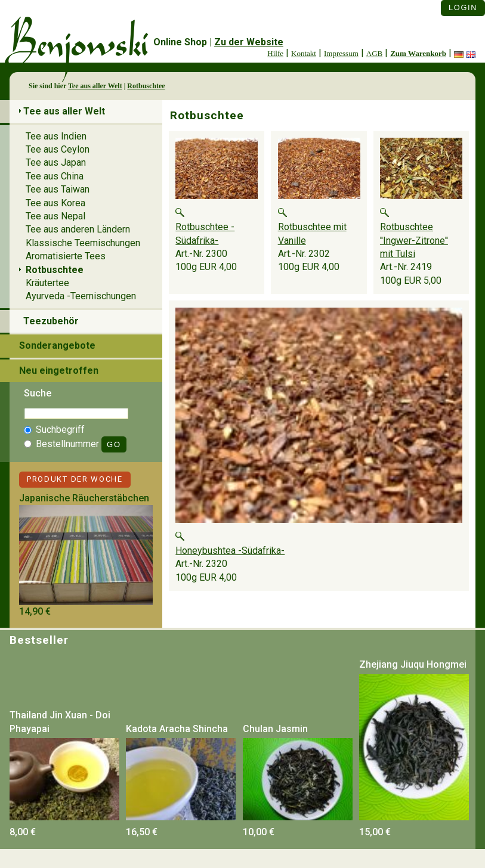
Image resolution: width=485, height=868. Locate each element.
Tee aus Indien (56, 136)
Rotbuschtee (146, 86)
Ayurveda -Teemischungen (81, 296)
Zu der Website (249, 42)
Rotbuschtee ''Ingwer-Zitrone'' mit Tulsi (414, 240)
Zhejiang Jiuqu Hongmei (413, 664)
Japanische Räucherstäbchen (84, 498)
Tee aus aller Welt (95, 86)
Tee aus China (55, 176)
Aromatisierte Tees (66, 256)
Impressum (341, 53)
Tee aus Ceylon (58, 149)
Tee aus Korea (55, 203)
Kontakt (304, 53)
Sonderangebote (57, 345)
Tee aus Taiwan (58, 189)
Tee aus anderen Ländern (78, 229)
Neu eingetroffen (59, 371)
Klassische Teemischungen (83, 243)
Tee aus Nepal (55, 216)
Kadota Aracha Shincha (177, 729)
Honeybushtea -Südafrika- (230, 551)
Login (463, 7)
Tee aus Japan (56, 162)
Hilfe (275, 53)
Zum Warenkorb (418, 53)
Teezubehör (51, 321)
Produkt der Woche (75, 479)
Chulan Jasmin (275, 729)
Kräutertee (47, 283)
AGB (374, 53)
